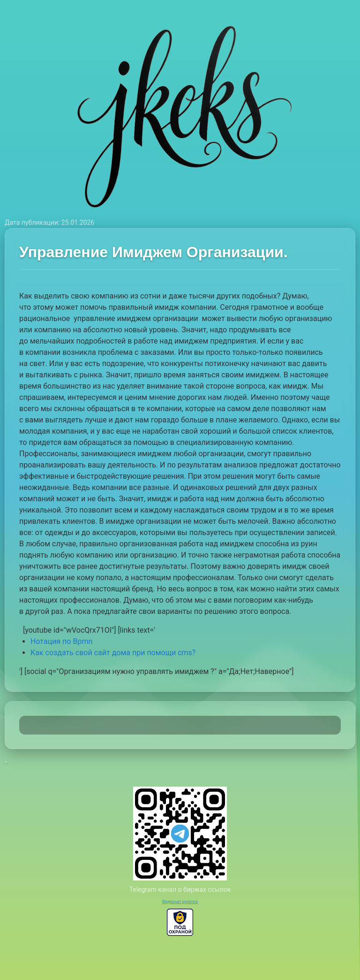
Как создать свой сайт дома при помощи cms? (113, 653)
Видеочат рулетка (180, 902)
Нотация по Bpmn (61, 641)
